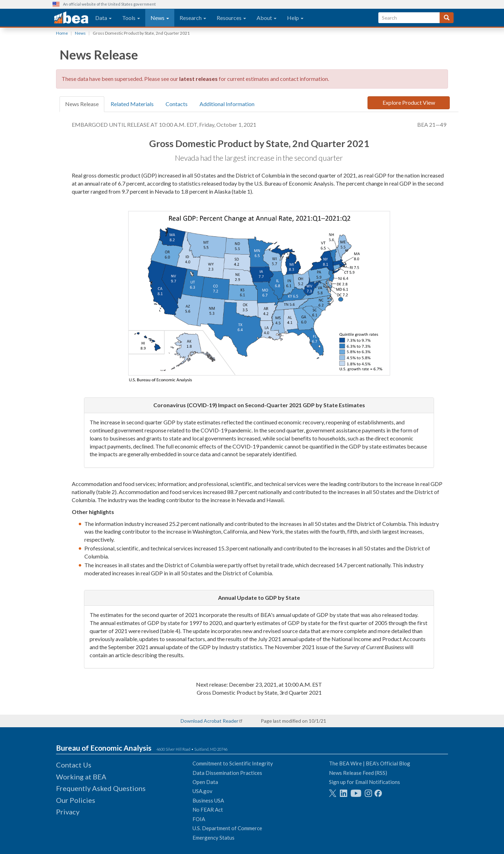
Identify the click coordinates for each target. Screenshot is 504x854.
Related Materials (132, 104)
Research (193, 18)
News (160, 18)
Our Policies (76, 800)
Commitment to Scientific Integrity (233, 763)
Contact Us (74, 765)
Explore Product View (409, 102)
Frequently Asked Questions (101, 788)
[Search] (447, 18)
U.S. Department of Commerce (227, 828)
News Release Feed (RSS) (358, 773)
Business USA (208, 800)
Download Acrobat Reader (209, 721)
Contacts (177, 104)
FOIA (199, 819)
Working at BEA (81, 777)
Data (103, 18)
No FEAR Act (208, 810)
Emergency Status (213, 838)
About (267, 18)
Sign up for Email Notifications (365, 782)
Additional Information (227, 104)
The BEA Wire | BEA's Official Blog (370, 763)
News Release (82, 104)
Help (295, 18)
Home (62, 33)
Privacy (68, 812)
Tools (131, 18)
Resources (231, 18)
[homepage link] (71, 18)
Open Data (205, 782)
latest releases (198, 79)
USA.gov (202, 791)
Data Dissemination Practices (227, 773)
